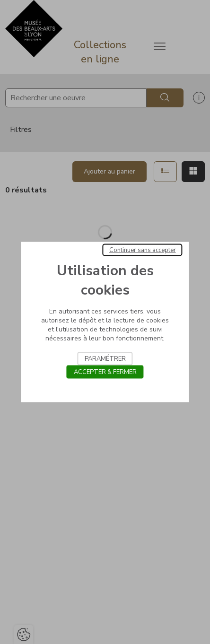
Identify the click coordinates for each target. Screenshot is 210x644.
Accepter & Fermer (105, 372)
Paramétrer (105, 359)
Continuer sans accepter (143, 250)
